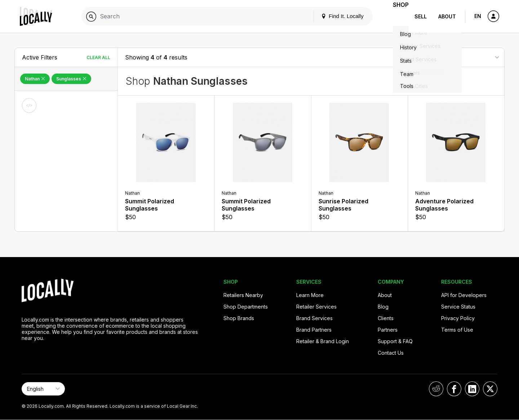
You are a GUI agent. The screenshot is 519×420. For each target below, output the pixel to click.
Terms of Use (457, 330)
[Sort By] (461, 57)
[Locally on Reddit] (436, 389)
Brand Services (314, 318)
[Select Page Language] (43, 389)
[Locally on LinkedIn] (472, 389)
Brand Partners (314, 330)
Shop (396, 16)
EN (478, 16)
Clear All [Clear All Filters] (98, 58)
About (447, 16)
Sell (421, 16)
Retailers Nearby (243, 295)
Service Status (458, 307)
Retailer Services (316, 307)
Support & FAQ (395, 341)
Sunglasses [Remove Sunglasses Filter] (71, 79)
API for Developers (464, 295)
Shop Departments (246, 307)
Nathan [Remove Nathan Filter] (35, 79)
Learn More (310, 295)
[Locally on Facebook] (454, 389)
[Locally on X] (490, 389)
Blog (383, 307)
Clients (386, 318)
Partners (388, 330)
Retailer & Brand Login (323, 341)
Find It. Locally (332, 16)
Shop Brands (239, 318)
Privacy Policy (458, 318)
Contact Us (391, 353)
